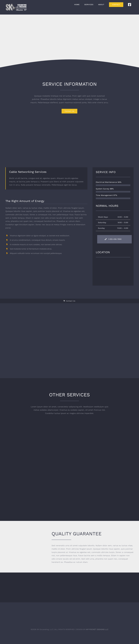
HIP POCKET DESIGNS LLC (97, 629)
